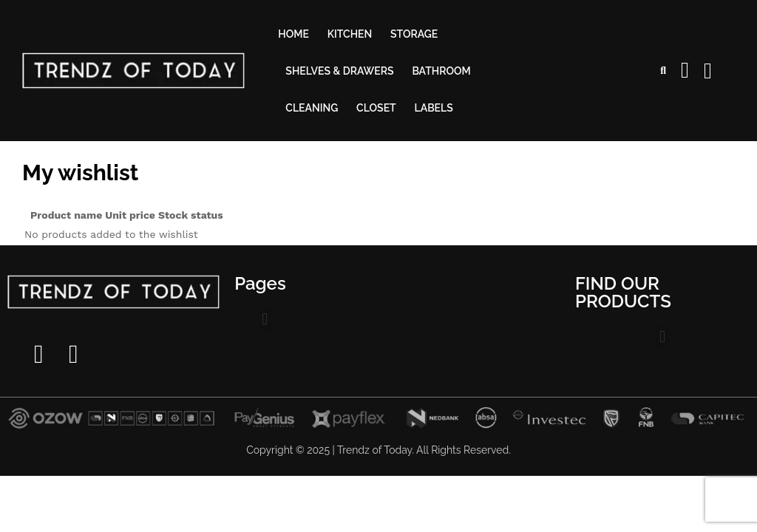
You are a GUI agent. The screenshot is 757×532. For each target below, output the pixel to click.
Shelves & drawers (339, 71)
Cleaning (312, 108)
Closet (376, 108)
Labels (434, 108)
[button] (265, 320)
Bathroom (441, 71)
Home (293, 34)
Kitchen (350, 34)
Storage (414, 34)
